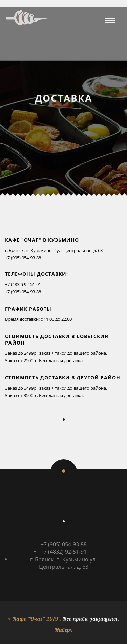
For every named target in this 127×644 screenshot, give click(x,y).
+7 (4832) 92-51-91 (23, 284)
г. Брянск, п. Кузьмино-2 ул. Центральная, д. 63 (54, 250)
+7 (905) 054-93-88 (23, 258)
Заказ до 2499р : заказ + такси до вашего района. (56, 353)
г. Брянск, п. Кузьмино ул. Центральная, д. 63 (63, 563)
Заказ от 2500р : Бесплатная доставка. (44, 360)
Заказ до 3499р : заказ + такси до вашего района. (56, 388)
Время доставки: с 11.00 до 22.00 (38, 319)
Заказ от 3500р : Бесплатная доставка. (44, 395)
